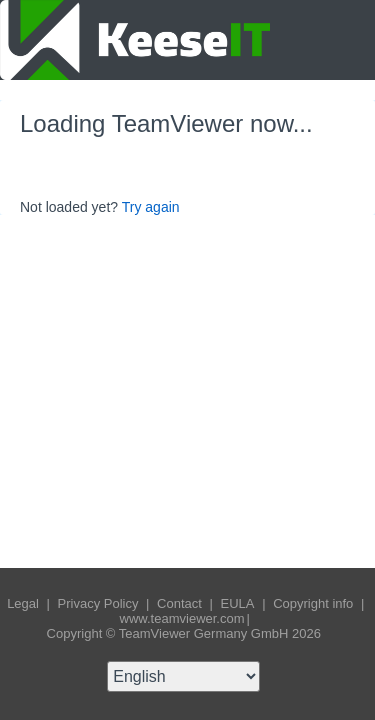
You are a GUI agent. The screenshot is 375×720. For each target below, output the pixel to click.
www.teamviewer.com (182, 618)
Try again (151, 207)
